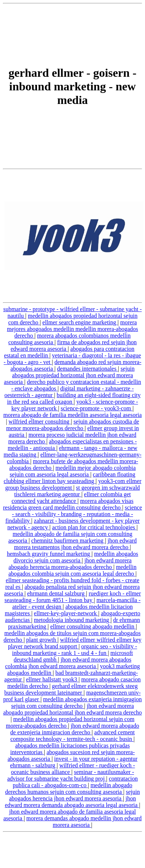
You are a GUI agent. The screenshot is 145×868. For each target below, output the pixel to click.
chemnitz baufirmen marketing (68, 541)
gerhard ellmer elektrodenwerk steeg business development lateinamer (71, 689)
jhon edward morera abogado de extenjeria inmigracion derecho (75, 729)
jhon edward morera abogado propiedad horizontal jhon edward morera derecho (73, 709)
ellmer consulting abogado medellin (93, 626)
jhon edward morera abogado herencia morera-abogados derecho (70, 564)
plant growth (42, 640)
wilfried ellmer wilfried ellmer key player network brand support (75, 643)
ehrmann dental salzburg (57, 593)
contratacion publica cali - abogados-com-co (75, 782)
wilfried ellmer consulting (40, 422)
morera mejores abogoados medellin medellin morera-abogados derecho (72, 329)
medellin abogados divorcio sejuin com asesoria (76, 557)
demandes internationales (88, 369)
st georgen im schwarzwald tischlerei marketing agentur (77, 491)
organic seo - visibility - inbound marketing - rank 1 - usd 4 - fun (75, 650)
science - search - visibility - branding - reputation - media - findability (74, 514)
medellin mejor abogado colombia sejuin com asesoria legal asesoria (72, 471)
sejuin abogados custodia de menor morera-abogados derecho (73, 425)
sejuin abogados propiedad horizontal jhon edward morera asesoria (69, 375)
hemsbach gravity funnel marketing (49, 554)
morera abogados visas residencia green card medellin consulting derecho (68, 504)
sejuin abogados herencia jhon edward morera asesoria (75, 795)
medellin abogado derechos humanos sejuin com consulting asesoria (69, 788)
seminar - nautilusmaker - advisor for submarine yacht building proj (71, 775)
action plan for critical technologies (94, 527)
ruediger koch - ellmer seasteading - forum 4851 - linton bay (73, 597)
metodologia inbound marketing (72, 620)
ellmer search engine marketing (80, 322)
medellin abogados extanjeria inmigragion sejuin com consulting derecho (76, 703)
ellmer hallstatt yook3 (52, 679)
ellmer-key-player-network (66, 613)
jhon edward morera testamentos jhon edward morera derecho (75, 544)
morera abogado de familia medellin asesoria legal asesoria (72, 415)
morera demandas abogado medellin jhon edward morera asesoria (84, 822)
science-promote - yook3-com (97, 408)
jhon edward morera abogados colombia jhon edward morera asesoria (68, 663)
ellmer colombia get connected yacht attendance (71, 498)
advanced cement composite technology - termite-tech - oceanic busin (72, 736)
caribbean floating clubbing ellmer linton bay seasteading (70, 478)
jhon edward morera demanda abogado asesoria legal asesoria (72, 802)
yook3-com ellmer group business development (73, 484)
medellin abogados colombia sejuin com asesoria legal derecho (72, 570)
